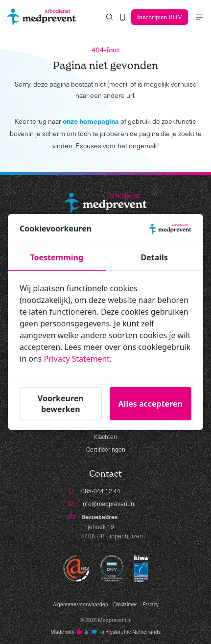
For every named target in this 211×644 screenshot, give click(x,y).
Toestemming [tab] (57, 257)
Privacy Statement (77, 359)
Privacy (151, 604)
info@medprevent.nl (108, 504)
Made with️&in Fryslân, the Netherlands (105, 632)
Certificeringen (106, 449)
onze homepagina (91, 121)
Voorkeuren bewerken (61, 403)
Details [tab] (154, 257)
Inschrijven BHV (159, 17)
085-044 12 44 (101, 491)
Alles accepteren (151, 403)
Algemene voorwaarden (81, 604)
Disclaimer (125, 604)
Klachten (105, 437)
